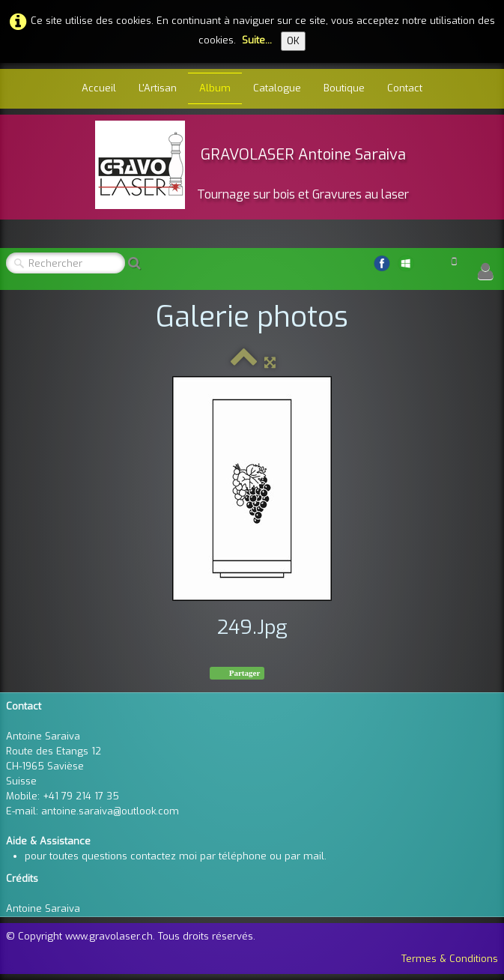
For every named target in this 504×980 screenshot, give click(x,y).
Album (215, 88)
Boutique (344, 88)
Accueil (99, 88)
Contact (405, 88)
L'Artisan (158, 88)
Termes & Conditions (450, 959)
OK (293, 41)
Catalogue (277, 88)
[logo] (252, 165)
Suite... (257, 40)
